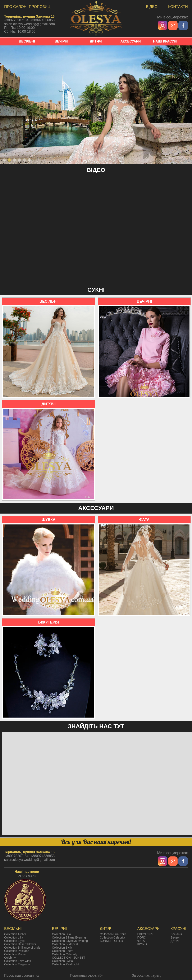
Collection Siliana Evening (69, 937)
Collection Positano (17, 951)
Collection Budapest (65, 944)
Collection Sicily (62, 948)
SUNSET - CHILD (111, 941)
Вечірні (175, 937)
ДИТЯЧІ (96, 41)
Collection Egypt (15, 941)
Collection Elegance (17, 964)
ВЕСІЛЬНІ (27, 41)
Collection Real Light (65, 964)
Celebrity (10, 958)
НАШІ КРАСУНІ (165, 41)
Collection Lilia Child (113, 934)
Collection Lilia (14, 937)
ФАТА (141, 941)
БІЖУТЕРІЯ (145, 934)
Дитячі (175, 941)
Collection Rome (15, 954)
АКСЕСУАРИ (131, 41)
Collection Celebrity (65, 954)
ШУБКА (142, 944)
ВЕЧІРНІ (61, 41)
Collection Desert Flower (20, 944)
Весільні (176, 934)
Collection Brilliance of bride (22, 948)
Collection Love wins (18, 961)
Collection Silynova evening (70, 941)
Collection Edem (63, 951)
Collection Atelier (15, 934)
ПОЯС (142, 937)
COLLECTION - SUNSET (69, 958)
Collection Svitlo (63, 961)
